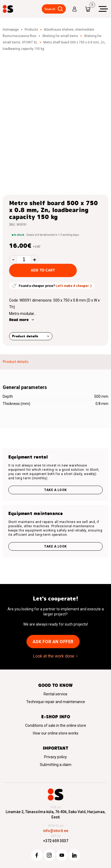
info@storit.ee (56, 831)
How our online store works (56, 733)
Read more (19, 320)
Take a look (55, 490)
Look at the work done (54, 656)
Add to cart (43, 270)
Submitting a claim (56, 765)
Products (31, 30)
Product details (25, 336)
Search (49, 9)
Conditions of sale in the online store (56, 725)
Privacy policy (55, 757)
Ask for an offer (53, 642)
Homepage (11, 30)
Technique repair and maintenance (56, 702)
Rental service (55, 694)
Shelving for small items (60, 36)
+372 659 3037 (56, 841)
